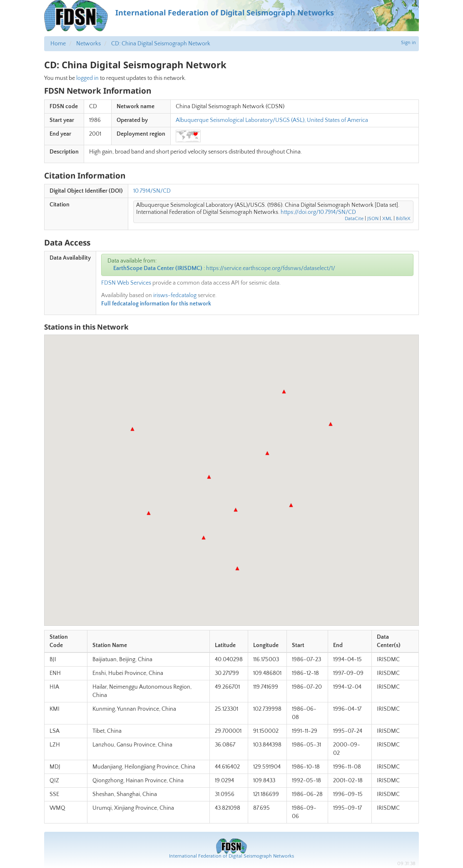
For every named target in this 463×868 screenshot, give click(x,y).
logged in (87, 78)
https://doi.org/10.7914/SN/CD (318, 212)
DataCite (354, 219)
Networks (88, 44)
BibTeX (403, 219)
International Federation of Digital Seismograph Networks (231, 856)
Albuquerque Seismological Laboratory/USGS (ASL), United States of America (272, 120)
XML (387, 219)
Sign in (408, 43)
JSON (373, 219)
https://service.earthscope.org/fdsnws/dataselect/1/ (271, 268)
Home (58, 44)
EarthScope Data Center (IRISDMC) (158, 268)
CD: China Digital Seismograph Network (161, 44)
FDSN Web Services (126, 283)
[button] (267, 453)
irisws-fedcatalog (175, 295)
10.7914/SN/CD (152, 191)
